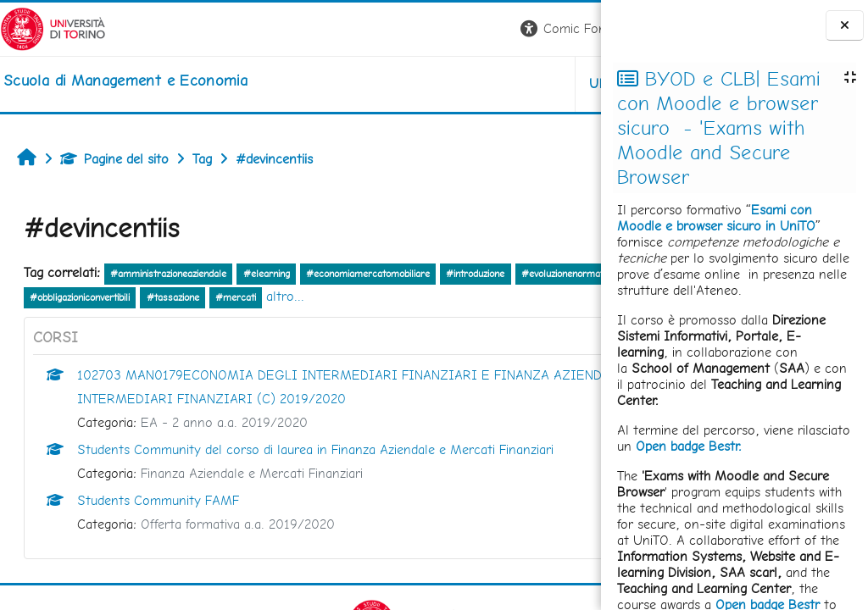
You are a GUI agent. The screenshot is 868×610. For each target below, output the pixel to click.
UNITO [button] (402, 83)
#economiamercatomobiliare (368, 274)
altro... (542, 296)
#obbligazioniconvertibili (337, 297)
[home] (125, 80)
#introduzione (475, 274)
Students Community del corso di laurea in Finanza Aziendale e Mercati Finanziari (315, 449)
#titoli (258, 297)
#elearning (267, 274)
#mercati (492, 297)
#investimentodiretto (184, 297)
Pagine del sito (114, 159)
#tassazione (430, 297)
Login (572, 28)
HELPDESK (498, 83)
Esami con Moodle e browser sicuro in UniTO (716, 218)
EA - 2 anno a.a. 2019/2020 (224, 422)
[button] (365, 29)
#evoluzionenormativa (76, 297)
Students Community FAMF (158, 500)
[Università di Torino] (53, 28)
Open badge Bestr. (689, 446)
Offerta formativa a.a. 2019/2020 (238, 524)
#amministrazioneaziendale (168, 274)
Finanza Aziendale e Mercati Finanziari (252, 473)
